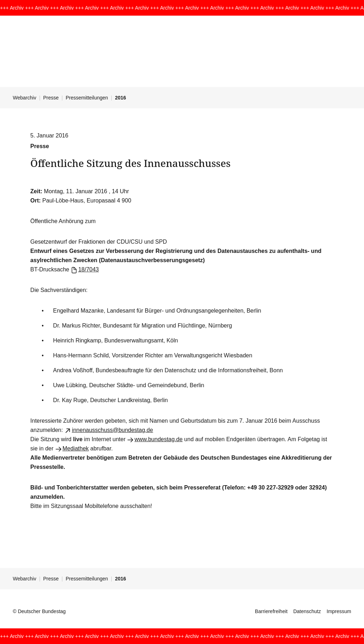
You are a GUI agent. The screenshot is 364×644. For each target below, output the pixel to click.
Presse (51, 98)
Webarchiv (25, 98)
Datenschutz (307, 611)
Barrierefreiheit (271, 611)
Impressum (339, 611)
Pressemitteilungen (87, 98)
